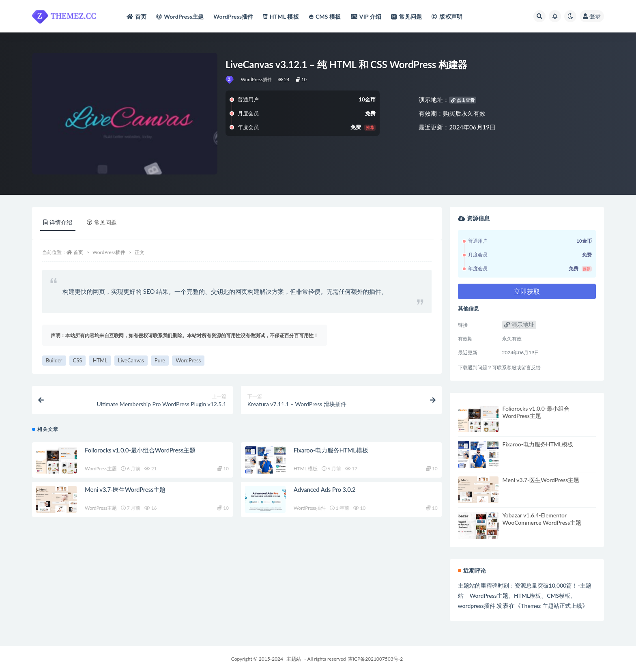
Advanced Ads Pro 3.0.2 (325, 489)
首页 (78, 252)
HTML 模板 (306, 468)
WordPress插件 (257, 79)
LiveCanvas (131, 360)
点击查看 (463, 100)
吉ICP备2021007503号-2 (376, 659)
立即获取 (527, 291)
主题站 (294, 659)
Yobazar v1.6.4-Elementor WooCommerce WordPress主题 (542, 519)
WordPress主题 (101, 468)
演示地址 (519, 324)
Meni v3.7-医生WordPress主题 (125, 489)
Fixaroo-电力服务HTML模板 (331, 450)
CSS (78, 360)
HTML (100, 360)
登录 (592, 16)
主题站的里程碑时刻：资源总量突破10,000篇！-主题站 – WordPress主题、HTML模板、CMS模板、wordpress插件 (525, 596)
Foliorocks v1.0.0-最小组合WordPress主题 (140, 450)
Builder (54, 360)
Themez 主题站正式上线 (551, 606)
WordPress (188, 360)
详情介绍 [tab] (58, 222)
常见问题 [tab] (102, 222)
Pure (160, 360)
